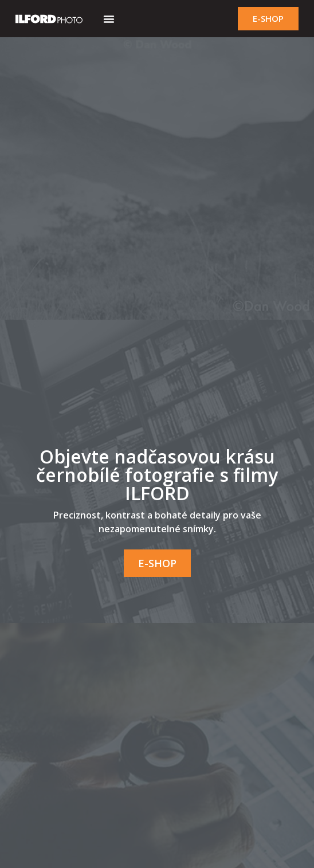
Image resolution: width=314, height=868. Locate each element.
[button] (109, 19)
